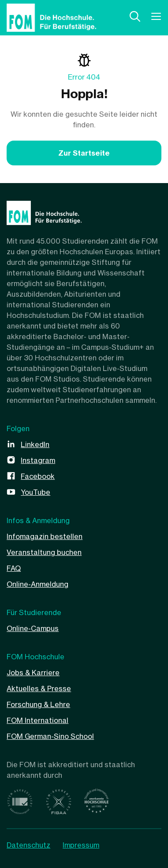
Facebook (38, 476)
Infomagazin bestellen (45, 536)
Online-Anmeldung (37, 584)
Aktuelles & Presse (39, 688)
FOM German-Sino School (50, 736)
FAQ (14, 568)
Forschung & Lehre (38, 704)
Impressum (81, 845)
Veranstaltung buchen (44, 552)
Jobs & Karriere (33, 673)
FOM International (37, 720)
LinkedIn (35, 444)
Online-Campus (33, 628)
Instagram (38, 460)
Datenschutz (28, 845)
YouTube (35, 492)
